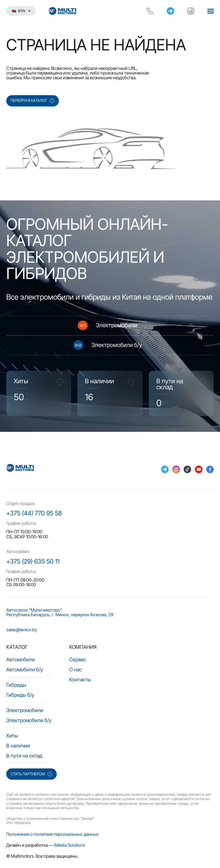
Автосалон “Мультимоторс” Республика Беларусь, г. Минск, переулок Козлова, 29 (60, 612)
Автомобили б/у (25, 669)
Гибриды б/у (20, 695)
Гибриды (16, 685)
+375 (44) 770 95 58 (34, 513)
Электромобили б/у (29, 720)
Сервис (78, 659)
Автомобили (21, 659)
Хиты (12, 736)
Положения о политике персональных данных (52, 834)
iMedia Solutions (70, 845)
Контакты (80, 679)
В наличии (18, 746)
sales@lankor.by (22, 630)
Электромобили (25, 710)
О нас (76, 669)
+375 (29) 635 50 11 (33, 561)
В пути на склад (24, 756)
